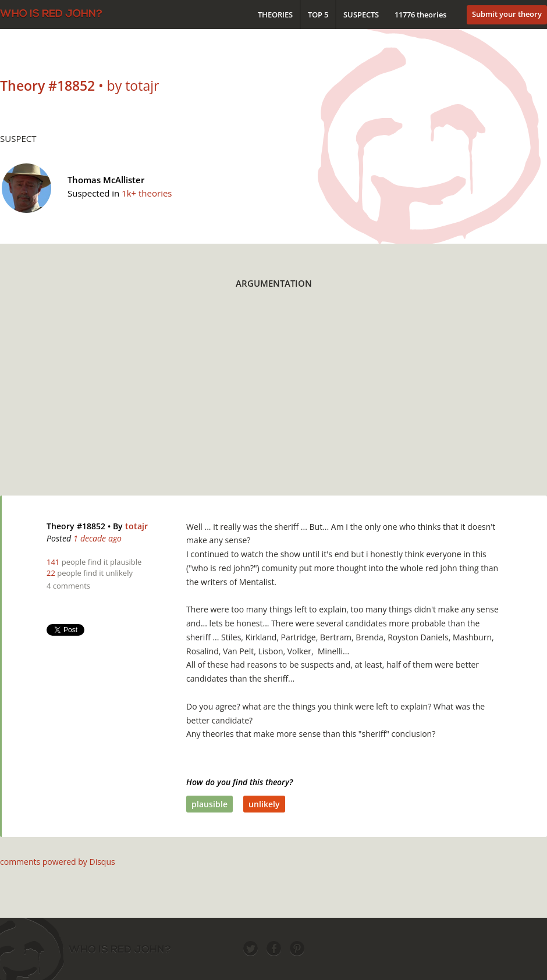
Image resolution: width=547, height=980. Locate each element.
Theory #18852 (76, 526)
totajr (136, 526)
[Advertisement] (180, 400)
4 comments (68, 586)
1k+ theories (147, 193)
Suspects (361, 15)
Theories (275, 15)
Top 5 (318, 15)
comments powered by (58, 862)
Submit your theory (507, 14)
